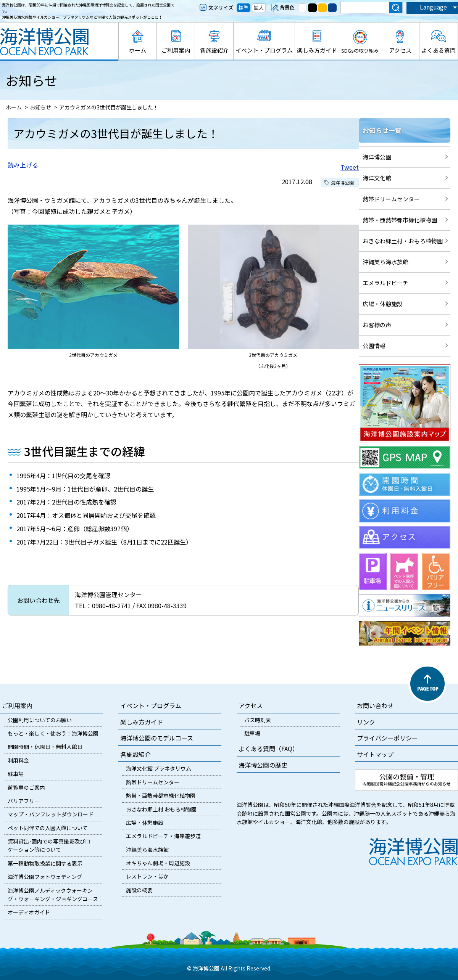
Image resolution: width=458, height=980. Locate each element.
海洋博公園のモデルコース (157, 738)
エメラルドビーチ (385, 283)
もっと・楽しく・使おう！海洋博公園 (53, 733)
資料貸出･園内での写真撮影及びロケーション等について (49, 845)
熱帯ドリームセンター (391, 199)
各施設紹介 (214, 50)
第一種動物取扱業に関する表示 (45, 863)
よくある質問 (439, 50)
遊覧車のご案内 (26, 787)
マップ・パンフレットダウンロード (51, 814)
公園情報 (374, 346)
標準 (244, 7)
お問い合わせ (375, 705)
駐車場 (16, 774)
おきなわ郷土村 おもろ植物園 (161, 809)
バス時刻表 (258, 720)
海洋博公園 (377, 157)
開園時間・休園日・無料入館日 (45, 747)
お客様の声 (377, 325)
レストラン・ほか (147, 876)
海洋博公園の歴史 (263, 765)
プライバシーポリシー (387, 738)
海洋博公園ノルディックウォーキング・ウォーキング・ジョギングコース (53, 895)
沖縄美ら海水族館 (385, 262)
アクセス (400, 50)
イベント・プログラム (264, 50)
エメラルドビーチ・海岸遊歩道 (163, 836)
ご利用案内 (176, 50)
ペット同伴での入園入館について (48, 828)
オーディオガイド (29, 912)
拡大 (259, 7)
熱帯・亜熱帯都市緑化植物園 (400, 220)
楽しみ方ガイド (317, 50)
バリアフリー (24, 801)
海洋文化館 (377, 178)
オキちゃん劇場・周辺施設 (158, 863)
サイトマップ (375, 754)
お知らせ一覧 (382, 130)
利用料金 (18, 760)
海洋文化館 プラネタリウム (159, 768)
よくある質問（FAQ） (269, 749)
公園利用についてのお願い (40, 720)
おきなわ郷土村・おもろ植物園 (403, 241)
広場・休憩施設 (383, 304)
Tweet (350, 167)
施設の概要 (139, 890)
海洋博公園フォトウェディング (45, 877)
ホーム (138, 50)
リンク (366, 722)
